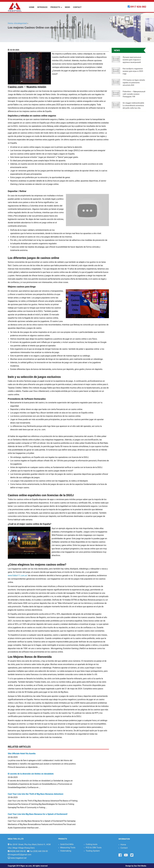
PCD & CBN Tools (94, 848)
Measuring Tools (68, 848)
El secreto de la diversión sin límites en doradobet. (31, 774)
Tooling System (93, 851)
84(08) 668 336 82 (18, 851)
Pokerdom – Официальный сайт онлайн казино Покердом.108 (134, 94)
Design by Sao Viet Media (136, 866)
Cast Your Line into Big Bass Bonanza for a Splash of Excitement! (38, 814)
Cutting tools (92, 844)
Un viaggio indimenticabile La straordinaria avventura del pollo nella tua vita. (133, 105)
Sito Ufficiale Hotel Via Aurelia (22, 753)
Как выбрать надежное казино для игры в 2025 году (133, 71)
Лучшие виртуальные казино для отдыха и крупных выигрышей (132, 60)
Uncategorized (21, 23)
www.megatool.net (19, 858)
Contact (124, 848)
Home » (11, 23)
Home (123, 845)
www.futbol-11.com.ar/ (18, 575)
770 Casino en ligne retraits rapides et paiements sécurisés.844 (134, 83)
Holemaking (66, 851)
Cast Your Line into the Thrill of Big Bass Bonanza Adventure (36, 794)
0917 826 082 (138, 7)
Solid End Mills (67, 844)
